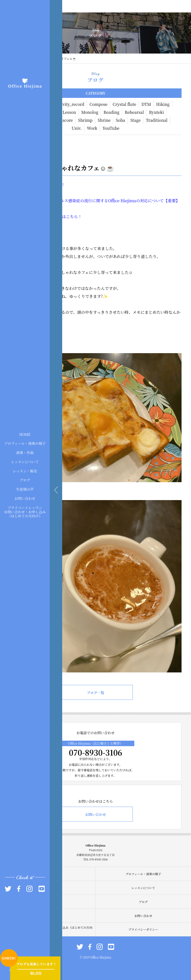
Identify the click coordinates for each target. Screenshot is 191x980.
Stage (135, 120)
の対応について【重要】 (158, 201)
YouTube (111, 128)
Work (92, 128)
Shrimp (85, 120)
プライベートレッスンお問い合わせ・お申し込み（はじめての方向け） (25, 512)
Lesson (69, 112)
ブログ (25, 480)
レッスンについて (25, 462)
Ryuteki (156, 112)
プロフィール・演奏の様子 (25, 443)
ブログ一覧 (95, 693)
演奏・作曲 (25, 453)
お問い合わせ (25, 498)
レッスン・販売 (25, 471)
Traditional (157, 120)
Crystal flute (124, 104)
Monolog (90, 112)
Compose (98, 104)
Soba (120, 120)
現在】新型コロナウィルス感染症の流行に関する (65, 201)
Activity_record (70, 104)
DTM (146, 104)
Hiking (163, 104)
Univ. (77, 128)
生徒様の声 (25, 489)
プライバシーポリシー (143, 929)
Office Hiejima (122, 201)
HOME (25, 434)
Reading (111, 112)
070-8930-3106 (95, 752)
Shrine (104, 120)
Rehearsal (134, 112)
